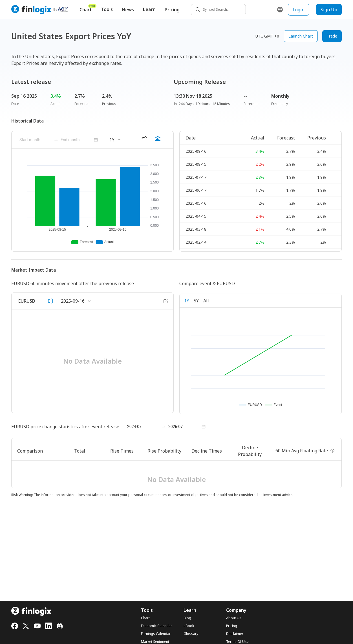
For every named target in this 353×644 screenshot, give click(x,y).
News (128, 10)
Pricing (172, 10)
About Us (234, 618)
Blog (187, 618)
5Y (196, 301)
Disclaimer (235, 634)
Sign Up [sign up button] (329, 10)
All (206, 301)
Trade (332, 36)
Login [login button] (299, 10)
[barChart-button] (158, 140)
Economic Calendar (156, 626)
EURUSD (27, 301)
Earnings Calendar (156, 634)
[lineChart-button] (144, 140)
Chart (88, 8)
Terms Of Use (237, 642)
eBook (189, 626)
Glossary (191, 634)
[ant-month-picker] (36, 140)
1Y (187, 301)
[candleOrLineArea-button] (50, 301)
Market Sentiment (155, 642)
